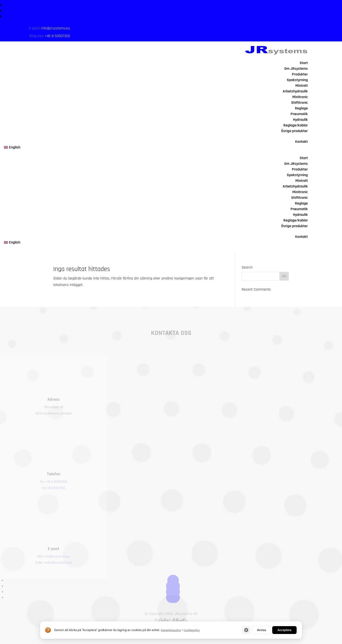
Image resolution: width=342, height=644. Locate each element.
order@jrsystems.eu (58, 566)
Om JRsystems (296, 69)
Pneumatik (299, 114)
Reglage (301, 108)
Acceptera (284, 630)
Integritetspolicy (171, 630)
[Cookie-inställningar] (246, 630)
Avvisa (261, 630)
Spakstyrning (297, 80)
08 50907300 (56, 491)
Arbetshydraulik (295, 91)
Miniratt (302, 86)
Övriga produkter (294, 131)
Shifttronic (299, 103)
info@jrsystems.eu (56, 28)
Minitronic (300, 97)
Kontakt (301, 142)
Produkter (300, 74)
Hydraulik (300, 120)
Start (304, 63)
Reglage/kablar (296, 125)
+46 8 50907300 (57, 36)
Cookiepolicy (192, 630)
